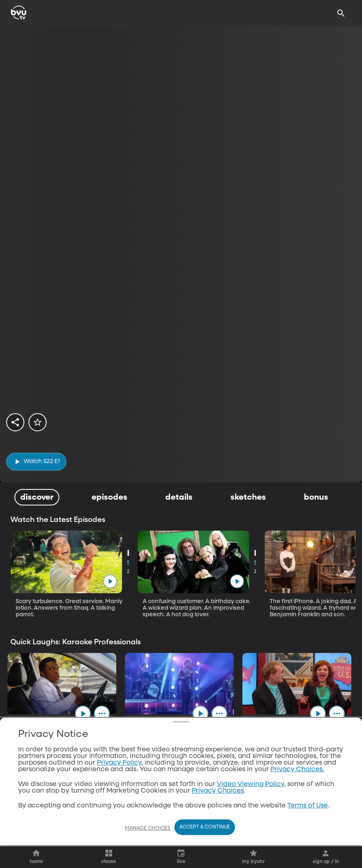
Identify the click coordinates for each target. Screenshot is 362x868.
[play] (36, 462)
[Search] (341, 13)
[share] (15, 422)
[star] (38, 422)
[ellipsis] (107, 715)
